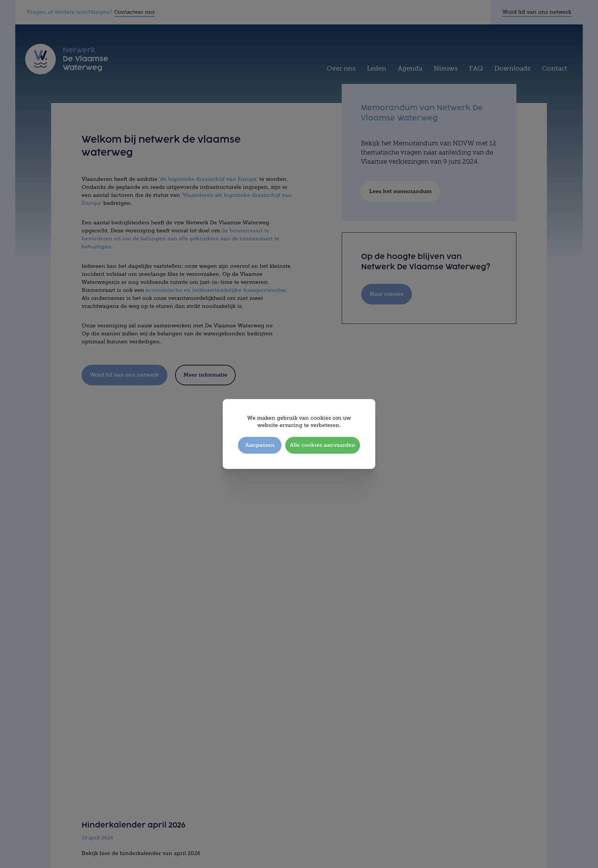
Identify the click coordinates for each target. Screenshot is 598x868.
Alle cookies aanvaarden (323, 445)
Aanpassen (260, 445)
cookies (321, 418)
